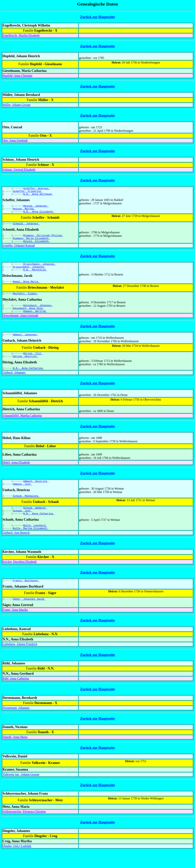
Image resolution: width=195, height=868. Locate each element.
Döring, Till (33, 364)
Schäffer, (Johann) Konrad (19, 251)
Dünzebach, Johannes (38, 314)
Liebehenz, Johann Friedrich (20, 662)
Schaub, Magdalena (26, 509)
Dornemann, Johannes (16, 725)
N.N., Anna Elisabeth (39, 215)
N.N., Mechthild (35, 277)
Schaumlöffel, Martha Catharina (22, 428)
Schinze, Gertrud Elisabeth (19, 170)
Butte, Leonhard (35, 541)
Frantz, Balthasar (26, 597)
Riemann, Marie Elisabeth (32, 243)
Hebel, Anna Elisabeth (16, 474)
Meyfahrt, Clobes (26, 302)
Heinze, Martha (24, 211)
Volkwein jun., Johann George (21, 792)
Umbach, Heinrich (36, 494)
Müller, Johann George (16, 105)
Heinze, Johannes (36, 208)
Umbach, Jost (23, 497)
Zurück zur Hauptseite (98, 17)
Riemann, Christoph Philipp (43, 240)
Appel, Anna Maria (26, 289)
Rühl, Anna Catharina (16, 696)
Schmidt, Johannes (26, 227)
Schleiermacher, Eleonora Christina (24, 829)
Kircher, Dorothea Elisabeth (20, 578)
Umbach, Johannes (26, 345)
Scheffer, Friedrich (28, 192)
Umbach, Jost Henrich (16, 549)
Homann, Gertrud (35, 321)
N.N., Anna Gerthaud (38, 196)
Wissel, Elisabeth (37, 247)
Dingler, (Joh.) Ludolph (17, 864)
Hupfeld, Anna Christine (17, 76)
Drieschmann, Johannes (40, 270)
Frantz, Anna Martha (15, 628)
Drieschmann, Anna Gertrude (20, 326)
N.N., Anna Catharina (29, 380)
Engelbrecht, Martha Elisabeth (21, 35)
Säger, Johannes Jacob (29, 617)
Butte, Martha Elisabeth (31, 545)
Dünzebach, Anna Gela (29, 318)
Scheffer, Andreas (37, 189)
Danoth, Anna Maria (15, 755)
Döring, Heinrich (26, 368)
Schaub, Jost (23, 525)
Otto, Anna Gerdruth (15, 140)
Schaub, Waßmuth (35, 522)
